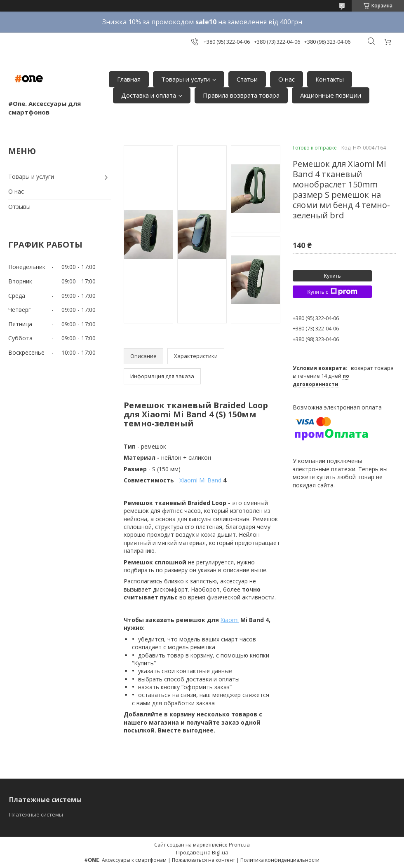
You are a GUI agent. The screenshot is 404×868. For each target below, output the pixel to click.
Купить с (332, 292)
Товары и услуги (186, 79)
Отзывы (19, 207)
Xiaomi (230, 620)
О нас (287, 79)
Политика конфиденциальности (280, 860)
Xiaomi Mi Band (200, 480)
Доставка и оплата (149, 95)
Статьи (247, 79)
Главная (129, 79)
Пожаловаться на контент (203, 860)
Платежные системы (36, 814)
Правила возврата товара (241, 95)
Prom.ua (239, 845)
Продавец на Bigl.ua (202, 852)
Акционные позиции (331, 95)
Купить (332, 276)
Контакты (330, 79)
